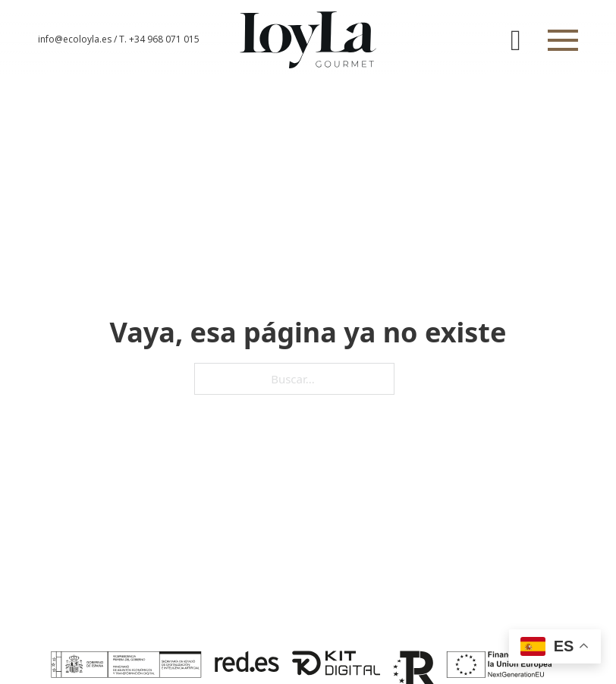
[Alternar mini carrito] (516, 40)
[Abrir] (563, 40)
